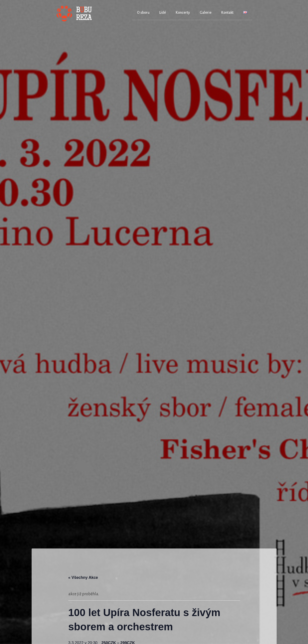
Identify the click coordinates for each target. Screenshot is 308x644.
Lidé (163, 12)
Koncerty (183, 12)
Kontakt (227, 12)
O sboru (143, 12)
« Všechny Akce (83, 577)
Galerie (206, 12)
